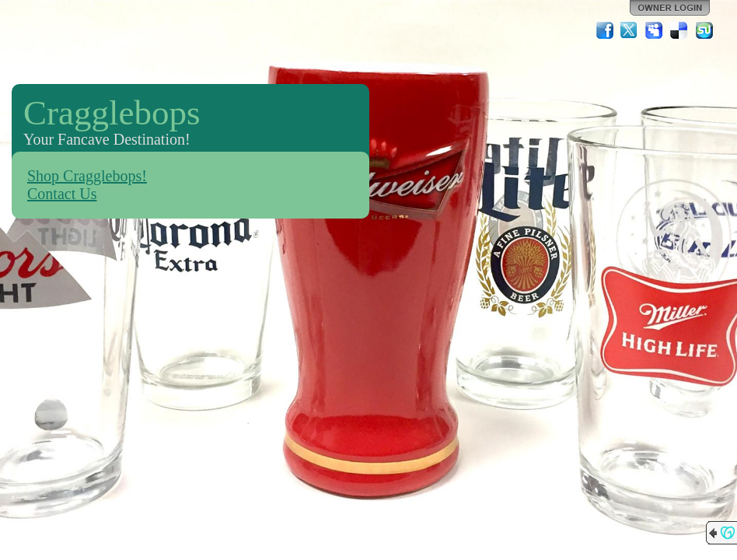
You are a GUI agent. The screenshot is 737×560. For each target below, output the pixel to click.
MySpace (655, 30)
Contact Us (62, 194)
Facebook (605, 30)
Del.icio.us (679, 30)
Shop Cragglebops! (87, 176)
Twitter (630, 30)
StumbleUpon (704, 30)
